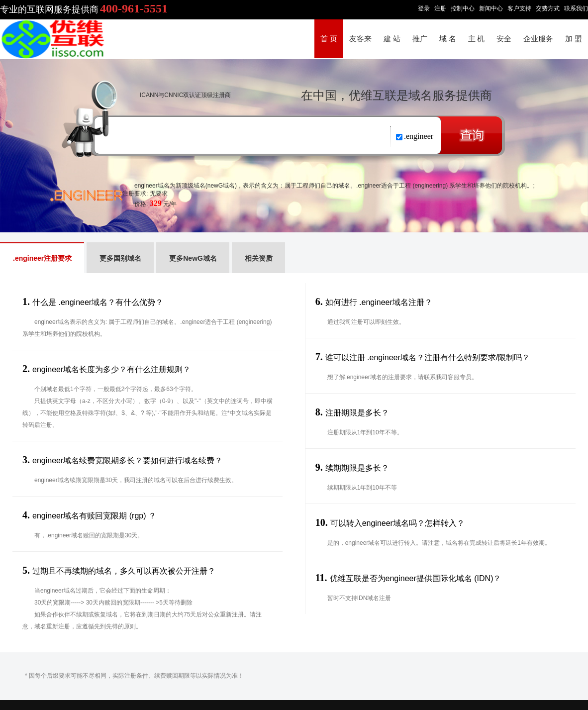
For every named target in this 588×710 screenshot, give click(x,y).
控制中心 (463, 8)
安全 (504, 39)
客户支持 (519, 8)
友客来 (360, 39)
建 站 (392, 39)
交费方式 (548, 8)
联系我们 (576, 8)
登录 (424, 8)
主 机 (477, 39)
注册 (440, 8)
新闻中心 (491, 8)
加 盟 (574, 39)
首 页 (329, 39)
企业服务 (538, 39)
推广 (420, 39)
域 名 (448, 39)
